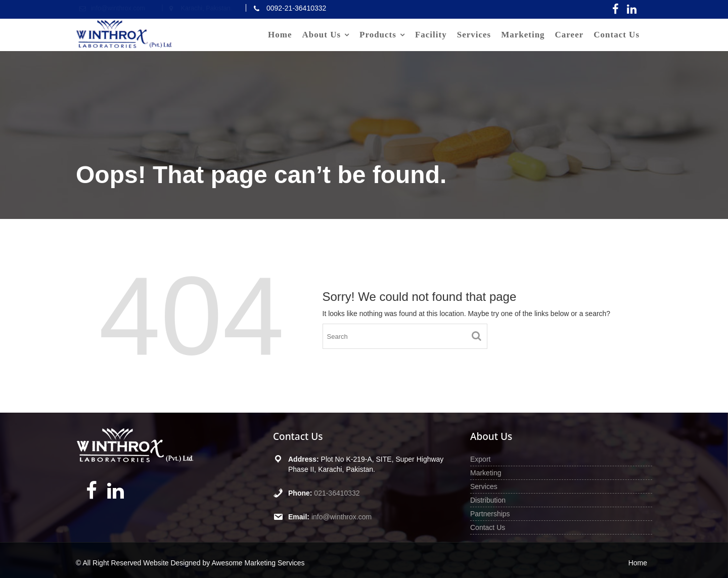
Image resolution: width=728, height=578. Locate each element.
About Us (322, 35)
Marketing (523, 35)
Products (378, 35)
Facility (431, 35)
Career (570, 35)
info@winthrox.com (342, 517)
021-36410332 (337, 493)
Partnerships (490, 514)
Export (480, 459)
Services (474, 35)
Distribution (488, 500)
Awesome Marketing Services (258, 563)
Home (280, 35)
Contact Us (617, 35)
